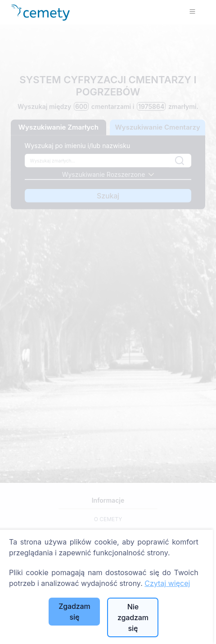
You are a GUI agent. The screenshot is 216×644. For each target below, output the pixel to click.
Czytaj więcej (167, 583)
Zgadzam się (74, 612)
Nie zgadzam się (133, 617)
